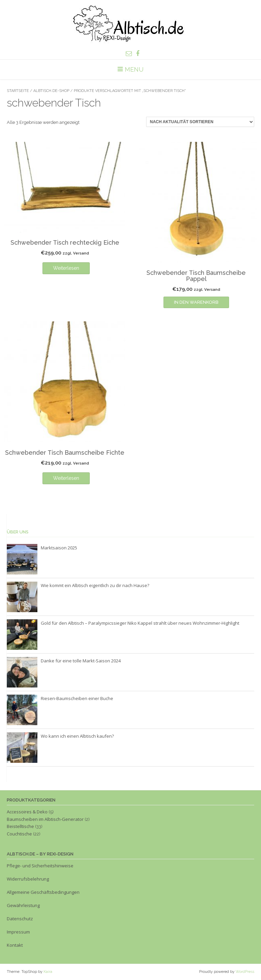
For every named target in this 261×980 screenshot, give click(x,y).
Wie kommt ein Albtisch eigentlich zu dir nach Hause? (95, 585)
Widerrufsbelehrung (28, 879)
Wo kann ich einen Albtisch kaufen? (77, 736)
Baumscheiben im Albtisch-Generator (45, 819)
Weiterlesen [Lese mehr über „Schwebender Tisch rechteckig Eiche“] (66, 268)
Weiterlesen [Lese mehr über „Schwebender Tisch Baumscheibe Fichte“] (66, 478)
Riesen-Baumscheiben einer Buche (77, 698)
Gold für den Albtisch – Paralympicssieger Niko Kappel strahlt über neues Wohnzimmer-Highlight (140, 623)
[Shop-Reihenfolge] (200, 122)
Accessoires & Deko (27, 812)
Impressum (19, 932)
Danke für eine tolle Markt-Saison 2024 (81, 661)
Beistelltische (20, 826)
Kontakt (15, 945)
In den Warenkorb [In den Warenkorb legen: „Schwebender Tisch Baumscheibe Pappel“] (196, 302)
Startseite (18, 91)
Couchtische (19, 834)
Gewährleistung (23, 905)
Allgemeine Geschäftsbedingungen (43, 892)
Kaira (48, 972)
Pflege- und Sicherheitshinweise (40, 866)
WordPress (245, 972)
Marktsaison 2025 (59, 548)
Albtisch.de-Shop (51, 91)
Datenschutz (20, 919)
